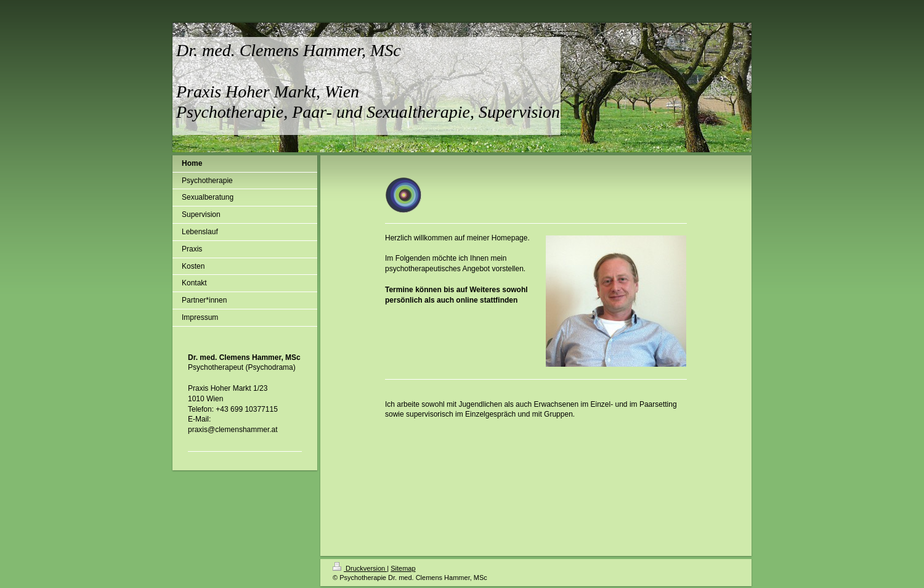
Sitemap (403, 568)
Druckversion (360, 568)
